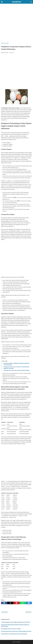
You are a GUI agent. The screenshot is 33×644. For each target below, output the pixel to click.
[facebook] (4, 603)
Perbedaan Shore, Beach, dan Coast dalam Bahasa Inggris (16, 370)
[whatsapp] (23, 603)
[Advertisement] (16, 24)
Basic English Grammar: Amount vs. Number (11, 629)
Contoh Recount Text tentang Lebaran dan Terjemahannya (14, 634)
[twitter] (10, 603)
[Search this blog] (31, 2)
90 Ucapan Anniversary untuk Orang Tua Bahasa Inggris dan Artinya (16, 631)
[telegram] (29, 603)
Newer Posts (5, 612)
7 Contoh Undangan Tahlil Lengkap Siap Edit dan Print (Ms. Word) (16, 622)
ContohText (17, 2)
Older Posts (28, 612)
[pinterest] (16, 603)
